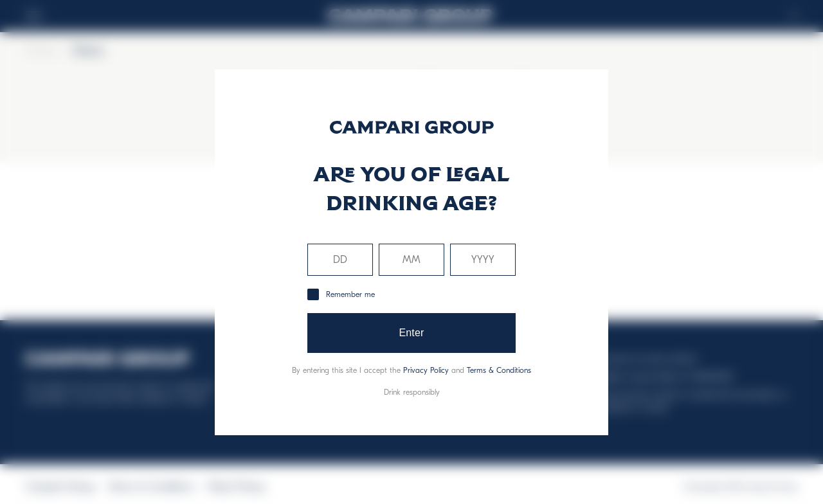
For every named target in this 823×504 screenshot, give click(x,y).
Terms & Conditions (499, 370)
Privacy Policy (426, 370)
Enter (411, 333)
